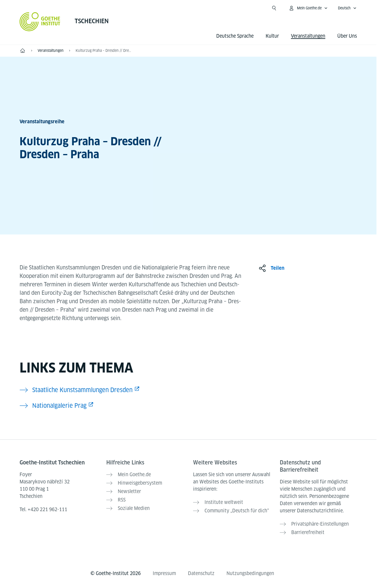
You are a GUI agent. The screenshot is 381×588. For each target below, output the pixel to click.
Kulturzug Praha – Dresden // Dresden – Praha (104, 50)
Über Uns (347, 36)
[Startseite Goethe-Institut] (40, 22)
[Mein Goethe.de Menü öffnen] (308, 8)
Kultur (272, 36)
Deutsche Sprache (235, 36)
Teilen (278, 268)
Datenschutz (201, 573)
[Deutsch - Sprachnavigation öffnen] (347, 8)
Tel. (43, 509)
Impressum (164, 573)
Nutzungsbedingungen (250, 573)
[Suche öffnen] (274, 8)
